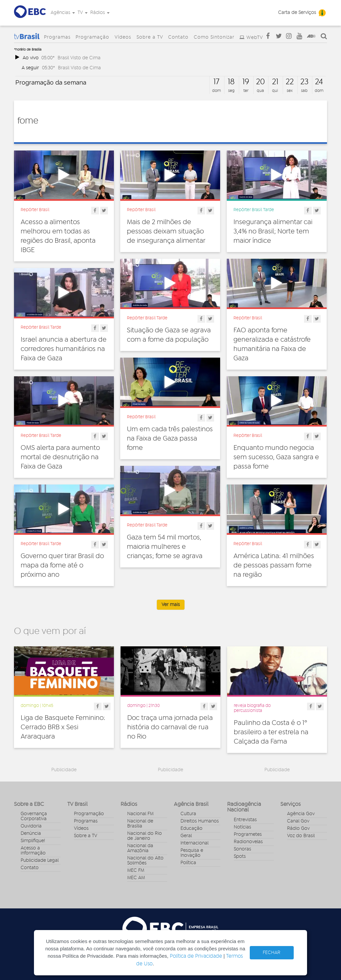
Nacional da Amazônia (140, 848)
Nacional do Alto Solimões (145, 861)
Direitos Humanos (200, 821)
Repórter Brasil (35, 210)
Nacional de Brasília (140, 824)
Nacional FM (140, 814)
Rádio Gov (298, 828)
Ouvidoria (31, 826)
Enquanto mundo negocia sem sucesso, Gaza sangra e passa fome (276, 457)
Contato (178, 37)
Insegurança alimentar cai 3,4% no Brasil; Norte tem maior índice (273, 231)
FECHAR (272, 953)
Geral (186, 836)
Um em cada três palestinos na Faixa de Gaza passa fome (170, 439)
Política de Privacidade (196, 956)
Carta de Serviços (297, 13)
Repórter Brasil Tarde (254, 210)
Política (188, 863)
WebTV (255, 38)
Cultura (188, 814)
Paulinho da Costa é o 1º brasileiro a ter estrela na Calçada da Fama (271, 732)
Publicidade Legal (40, 860)
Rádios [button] (100, 13)
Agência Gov (301, 814)
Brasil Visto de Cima (79, 58)
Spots (240, 856)
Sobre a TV (150, 37)
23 (304, 82)
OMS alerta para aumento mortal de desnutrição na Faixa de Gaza (60, 457)
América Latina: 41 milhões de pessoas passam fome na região (274, 565)
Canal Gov (298, 821)
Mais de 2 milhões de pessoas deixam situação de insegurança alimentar (166, 231)
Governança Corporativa (34, 816)
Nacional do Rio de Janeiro (145, 836)
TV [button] (83, 13)
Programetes (248, 834)
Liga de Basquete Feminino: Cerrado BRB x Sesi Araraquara (63, 727)
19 (246, 82)
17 (216, 82)
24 (319, 82)
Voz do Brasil (301, 836)
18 (231, 82)
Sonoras (242, 849)
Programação (92, 37)
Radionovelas (248, 842)
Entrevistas (245, 820)
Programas (57, 37)
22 (290, 82)
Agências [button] (63, 13)
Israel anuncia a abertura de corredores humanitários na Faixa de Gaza (64, 349)
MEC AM (136, 878)
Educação (191, 828)
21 (275, 82)
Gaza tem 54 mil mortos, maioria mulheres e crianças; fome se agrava (165, 547)
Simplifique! (33, 841)
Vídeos (123, 37)
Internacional (194, 843)
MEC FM (136, 870)
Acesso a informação (33, 851)
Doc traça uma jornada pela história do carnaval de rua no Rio (170, 727)
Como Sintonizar (214, 37)
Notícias (242, 827)
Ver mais (171, 605)
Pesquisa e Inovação (192, 853)
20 (260, 82)
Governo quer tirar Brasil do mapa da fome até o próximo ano (62, 565)
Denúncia (31, 833)
